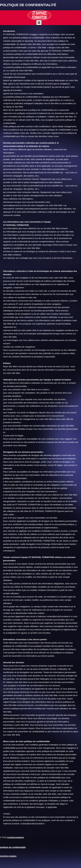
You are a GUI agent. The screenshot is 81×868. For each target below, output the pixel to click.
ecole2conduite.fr (16, 837)
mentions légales (8, 856)
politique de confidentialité (13, 847)
